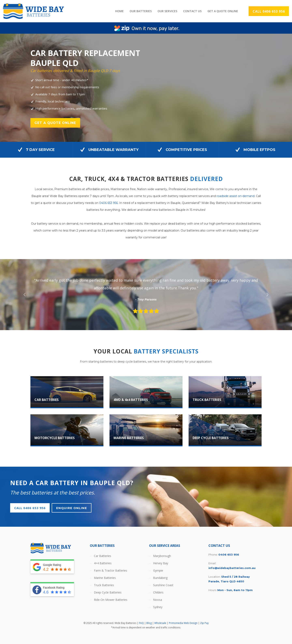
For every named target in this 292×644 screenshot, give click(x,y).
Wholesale (160, 623)
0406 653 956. (109, 203)
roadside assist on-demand (236, 196)
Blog (149, 623)
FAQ (141, 623)
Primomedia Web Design (183, 623)
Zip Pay (204, 623)
